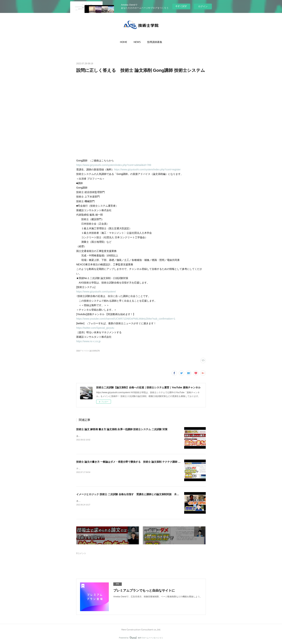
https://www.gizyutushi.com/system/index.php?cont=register (147, 169)
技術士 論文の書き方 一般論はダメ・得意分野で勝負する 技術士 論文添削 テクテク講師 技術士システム (136, 462)
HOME (124, 42)
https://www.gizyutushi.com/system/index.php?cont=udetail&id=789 (114, 165)
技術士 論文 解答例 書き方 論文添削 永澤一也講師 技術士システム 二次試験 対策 (122, 429)
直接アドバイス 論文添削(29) (88, 351)
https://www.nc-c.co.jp (88, 341)
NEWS (137, 42)
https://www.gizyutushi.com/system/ (96, 292)
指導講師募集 (155, 42)
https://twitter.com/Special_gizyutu (95, 328)
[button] (124, 42)
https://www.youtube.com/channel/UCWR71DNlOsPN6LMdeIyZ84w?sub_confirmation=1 (126, 319)
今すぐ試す (181, 6)
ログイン (203, 6)
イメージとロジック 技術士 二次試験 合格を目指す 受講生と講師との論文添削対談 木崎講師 (130, 494)
